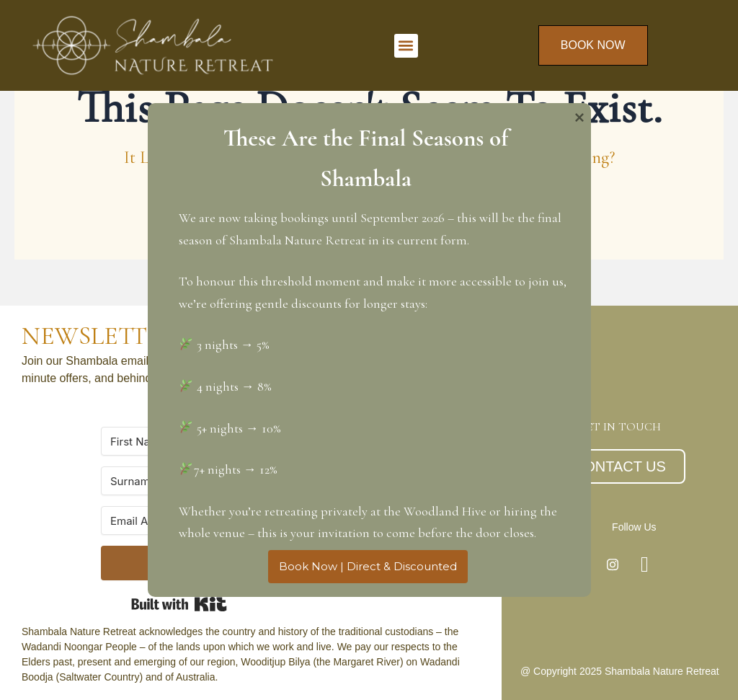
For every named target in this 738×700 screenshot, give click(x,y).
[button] (406, 46)
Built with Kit (179, 604)
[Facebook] (645, 564)
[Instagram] (613, 564)
